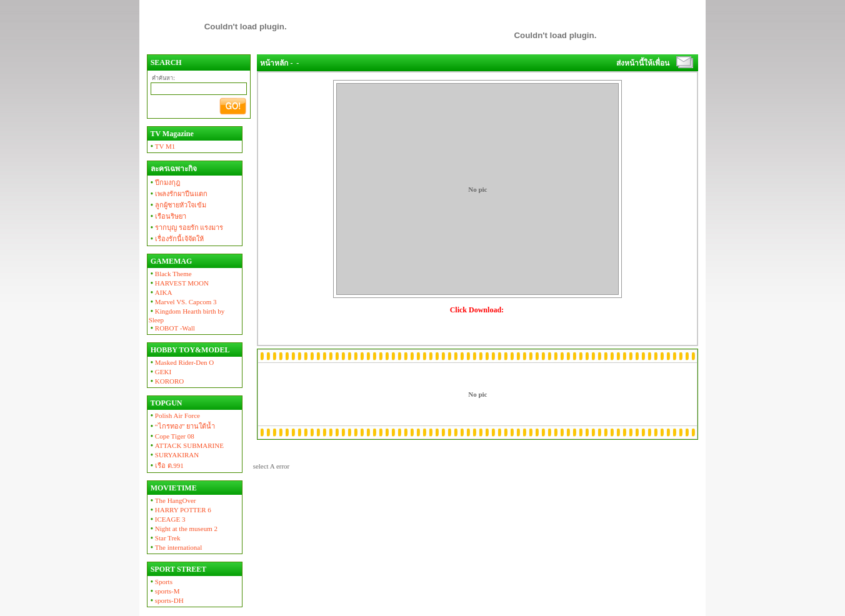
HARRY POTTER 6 (180, 510)
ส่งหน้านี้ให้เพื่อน (643, 63)
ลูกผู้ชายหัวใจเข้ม (177, 205)
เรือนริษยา (167, 216)
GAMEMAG (171, 261)
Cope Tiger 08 (172, 436)
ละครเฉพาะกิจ (173, 169)
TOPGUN (166, 403)
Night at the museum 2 (183, 529)
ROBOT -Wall (172, 328)
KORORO (167, 381)
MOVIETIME (173, 488)
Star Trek (165, 538)
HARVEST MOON (179, 283)
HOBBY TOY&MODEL (189, 350)
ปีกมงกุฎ (164, 182)
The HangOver (172, 500)
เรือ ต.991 (166, 465)
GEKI (160, 372)
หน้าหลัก (274, 63)
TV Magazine (171, 134)
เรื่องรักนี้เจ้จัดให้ (176, 239)
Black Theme (170, 274)
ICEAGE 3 (167, 519)
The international (176, 547)
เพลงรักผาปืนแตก (178, 194)
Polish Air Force (174, 415)
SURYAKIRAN (174, 455)
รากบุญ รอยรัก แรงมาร (186, 227)
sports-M (164, 591)
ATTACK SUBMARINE (186, 445)
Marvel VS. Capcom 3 (183, 302)
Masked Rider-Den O (182, 362)
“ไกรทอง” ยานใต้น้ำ (182, 426)
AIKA (161, 292)
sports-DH (166, 600)
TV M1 (162, 146)
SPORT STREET (178, 569)
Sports (161, 582)
